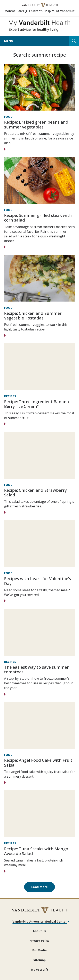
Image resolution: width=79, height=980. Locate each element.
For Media (39, 950)
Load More (40, 887)
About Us (39, 931)
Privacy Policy (39, 941)
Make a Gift (40, 970)
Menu (9, 41)
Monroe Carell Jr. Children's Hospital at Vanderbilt (39, 11)
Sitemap (39, 960)
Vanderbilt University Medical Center (40, 921)
